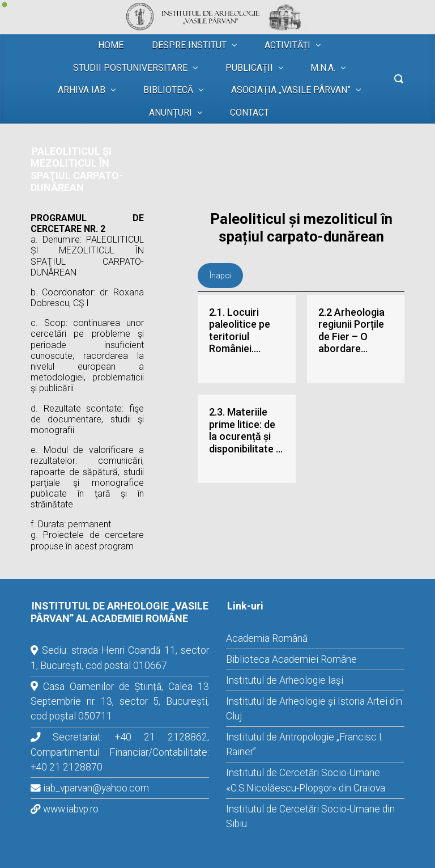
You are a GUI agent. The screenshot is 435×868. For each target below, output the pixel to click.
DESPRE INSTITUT (189, 45)
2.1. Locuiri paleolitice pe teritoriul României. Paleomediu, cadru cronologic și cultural (240, 331)
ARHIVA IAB (82, 90)
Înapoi (221, 276)
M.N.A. (323, 68)
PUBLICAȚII (249, 68)
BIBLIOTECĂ (168, 90)
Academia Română (267, 638)
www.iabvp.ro (71, 809)
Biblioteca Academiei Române (291, 659)
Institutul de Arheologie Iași (285, 680)
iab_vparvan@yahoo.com (96, 788)
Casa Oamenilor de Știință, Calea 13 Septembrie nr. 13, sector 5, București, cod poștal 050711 (120, 702)
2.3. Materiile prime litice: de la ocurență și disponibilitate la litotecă (246, 430)
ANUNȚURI (170, 113)
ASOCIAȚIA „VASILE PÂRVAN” (291, 90)
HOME (111, 45)
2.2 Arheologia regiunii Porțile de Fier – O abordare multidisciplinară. (356, 331)
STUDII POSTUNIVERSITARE (130, 68)
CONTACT (250, 113)
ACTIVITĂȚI (287, 45)
